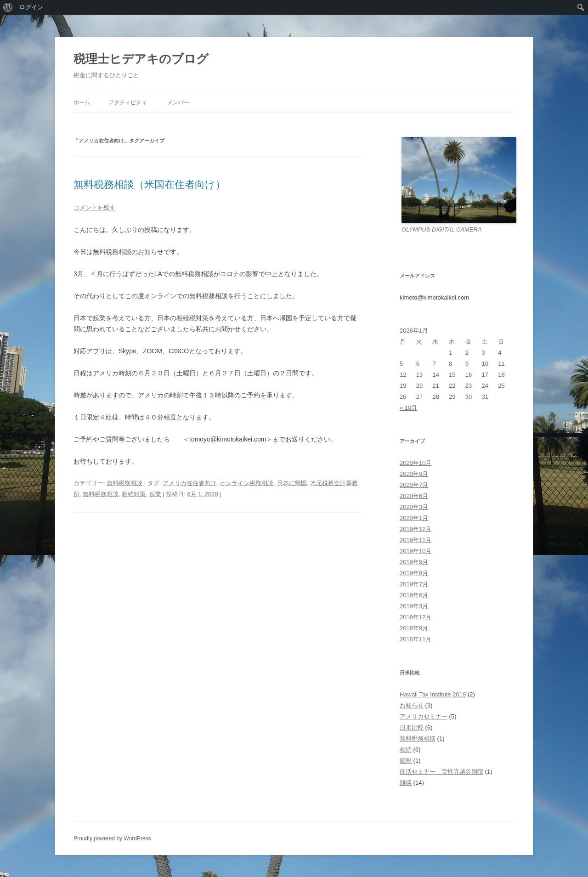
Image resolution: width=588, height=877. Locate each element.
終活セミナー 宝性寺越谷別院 (441, 772)
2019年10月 (416, 551)
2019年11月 (416, 540)
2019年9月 (414, 562)
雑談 (406, 783)
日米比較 (412, 727)
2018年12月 (416, 617)
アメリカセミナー (424, 716)
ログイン (31, 7)
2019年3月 (414, 606)
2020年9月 (414, 474)
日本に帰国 (292, 483)
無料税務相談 (124, 483)
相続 (406, 750)
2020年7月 (414, 485)
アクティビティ (128, 102)
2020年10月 (416, 463)
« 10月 (408, 408)
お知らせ (412, 705)
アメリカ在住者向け (189, 483)
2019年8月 (414, 573)
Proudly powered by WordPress (112, 838)
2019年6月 (414, 595)
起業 (155, 494)
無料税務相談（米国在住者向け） (150, 184)
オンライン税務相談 (246, 483)
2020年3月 (414, 507)
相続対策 (134, 494)
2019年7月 (414, 584)
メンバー (178, 102)
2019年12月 (416, 529)
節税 (406, 761)
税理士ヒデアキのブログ (141, 59)
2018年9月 (414, 628)
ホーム (82, 102)
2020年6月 (414, 496)
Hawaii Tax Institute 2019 (433, 694)
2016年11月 (416, 639)
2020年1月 (414, 518)
